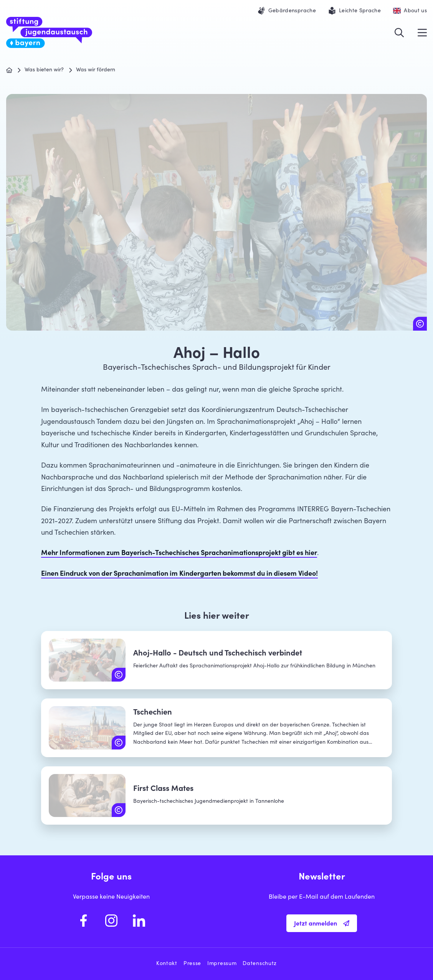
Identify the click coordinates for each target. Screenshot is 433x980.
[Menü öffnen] (422, 33)
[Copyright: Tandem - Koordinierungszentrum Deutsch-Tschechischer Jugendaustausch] (119, 675)
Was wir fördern (96, 70)
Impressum (222, 964)
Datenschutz (260, 964)
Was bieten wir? (44, 70)
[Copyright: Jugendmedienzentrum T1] (119, 810)
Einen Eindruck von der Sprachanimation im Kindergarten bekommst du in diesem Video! (179, 574)
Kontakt (167, 964)
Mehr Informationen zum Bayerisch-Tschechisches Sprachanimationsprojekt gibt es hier (179, 553)
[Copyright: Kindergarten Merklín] (420, 324)
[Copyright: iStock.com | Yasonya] (119, 743)
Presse (192, 964)
